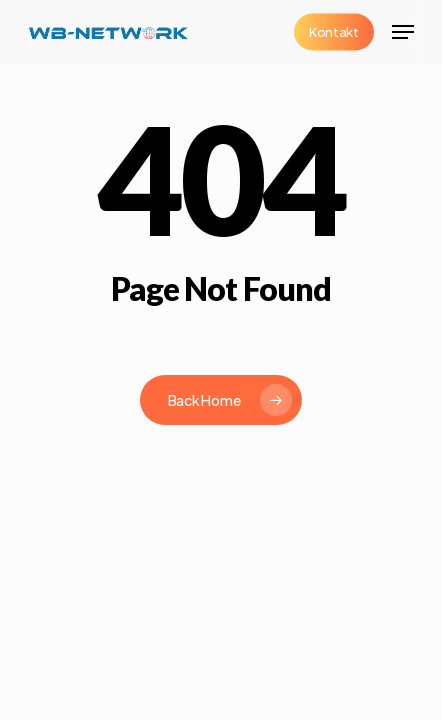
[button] (403, 32)
